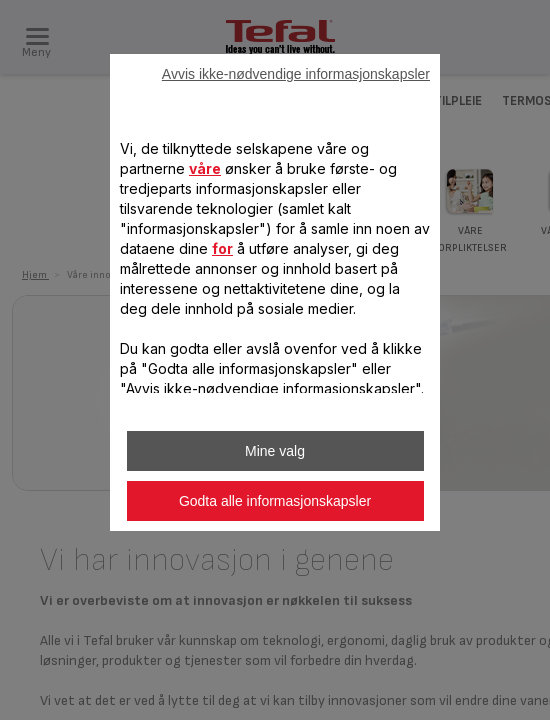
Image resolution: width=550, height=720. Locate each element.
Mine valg (275, 451)
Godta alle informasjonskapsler (275, 501)
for (222, 248)
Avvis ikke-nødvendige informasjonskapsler (296, 74)
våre (205, 168)
